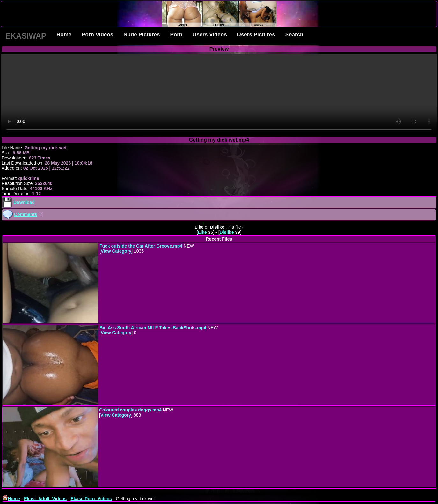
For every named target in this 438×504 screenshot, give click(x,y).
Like (202, 232)
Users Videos (210, 35)
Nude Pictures (142, 35)
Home (64, 35)
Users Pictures (256, 35)
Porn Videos (97, 35)
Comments (26, 214)
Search (294, 35)
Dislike (227, 232)
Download (24, 202)
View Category (116, 251)
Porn (176, 35)
